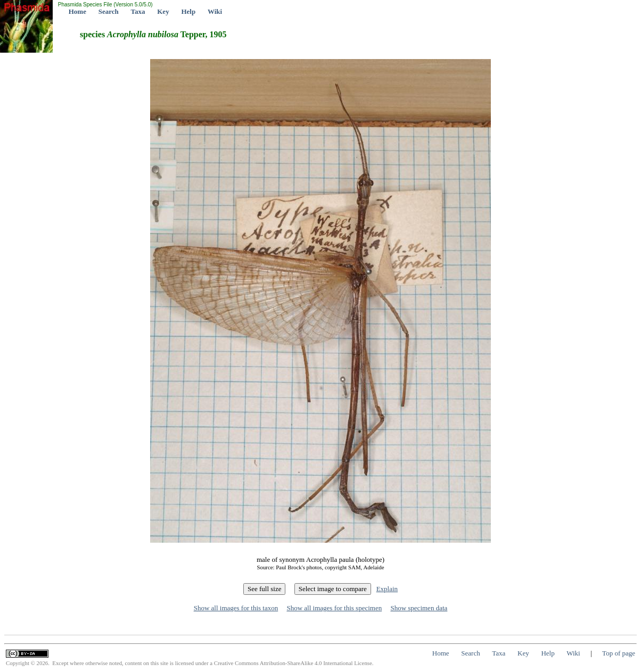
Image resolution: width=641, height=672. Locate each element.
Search (109, 11)
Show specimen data (419, 608)
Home (77, 11)
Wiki (215, 11)
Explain (387, 589)
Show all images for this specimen (334, 608)
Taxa (138, 11)
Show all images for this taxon (236, 608)
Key (163, 11)
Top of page (619, 653)
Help (188, 11)
